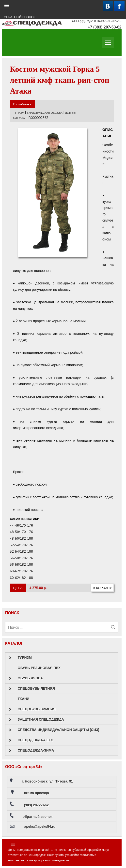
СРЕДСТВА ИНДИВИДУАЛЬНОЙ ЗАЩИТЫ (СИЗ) (54, 730)
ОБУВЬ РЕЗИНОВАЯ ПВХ (39, 668)
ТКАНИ (24, 699)
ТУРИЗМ (19, 113)
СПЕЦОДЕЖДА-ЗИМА (31, 751)
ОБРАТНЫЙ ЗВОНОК (20, 17)
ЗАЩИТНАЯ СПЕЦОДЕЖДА (36, 720)
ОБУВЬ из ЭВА (26, 678)
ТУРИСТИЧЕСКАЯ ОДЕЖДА (45, 113)
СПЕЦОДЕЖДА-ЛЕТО (31, 740)
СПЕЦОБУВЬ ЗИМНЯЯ (32, 709)
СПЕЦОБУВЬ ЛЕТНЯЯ (32, 689)
